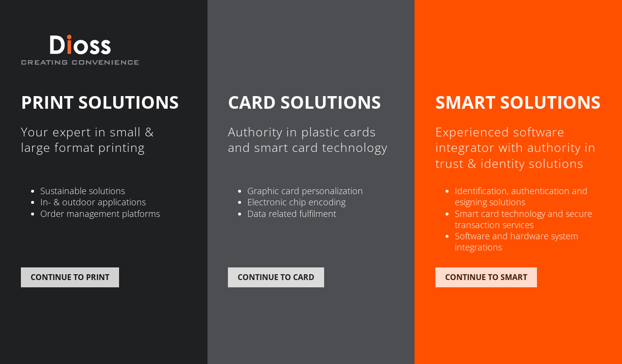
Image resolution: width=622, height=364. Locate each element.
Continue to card (276, 277)
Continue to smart (486, 277)
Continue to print (70, 277)
